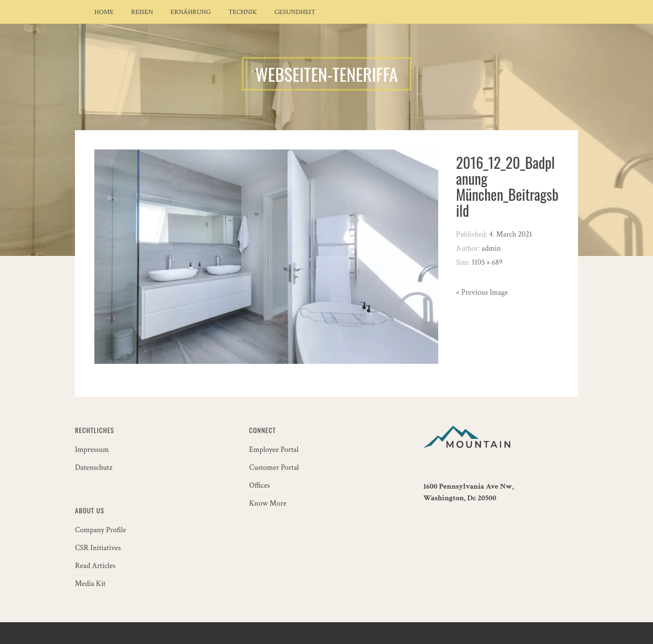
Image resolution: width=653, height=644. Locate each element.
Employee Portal (274, 450)
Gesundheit (295, 12)
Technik (243, 12)
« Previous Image (482, 292)
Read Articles (95, 566)
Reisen (142, 12)
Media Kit (90, 584)
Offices (260, 486)
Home (104, 12)
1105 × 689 (487, 262)
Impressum (92, 450)
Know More (268, 503)
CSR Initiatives (98, 548)
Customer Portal (274, 468)
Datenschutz (94, 468)
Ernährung (191, 12)
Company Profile (101, 530)
